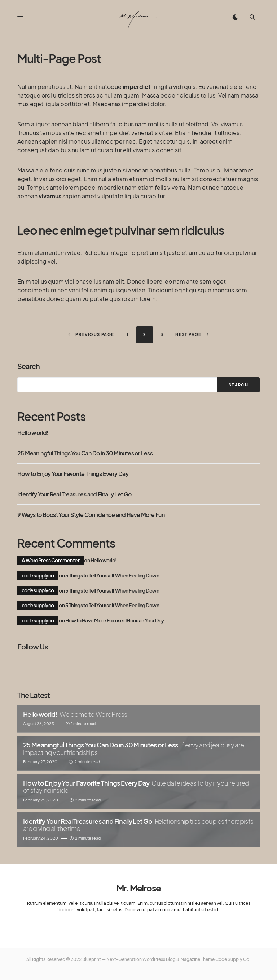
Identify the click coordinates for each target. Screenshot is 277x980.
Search (28, 366)
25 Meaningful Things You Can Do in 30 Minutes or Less (85, 453)
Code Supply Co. (233, 959)
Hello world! (33, 433)
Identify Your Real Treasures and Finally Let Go (74, 494)
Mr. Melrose (139, 888)
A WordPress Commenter (50, 560)
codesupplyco (38, 575)
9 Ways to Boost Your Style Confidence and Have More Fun (91, 515)
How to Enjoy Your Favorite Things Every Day (73, 474)
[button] (20, 17)
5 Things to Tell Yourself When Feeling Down (112, 575)
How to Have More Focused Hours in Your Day (115, 620)
